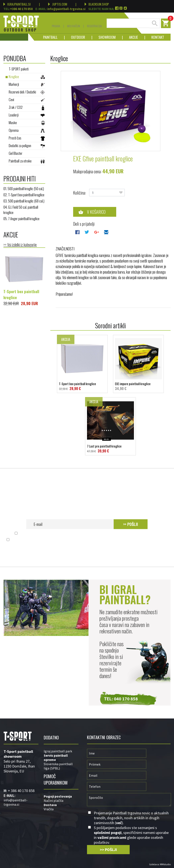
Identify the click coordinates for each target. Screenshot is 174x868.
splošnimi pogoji (74, 540)
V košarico (96, 212)
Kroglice (27, 77)
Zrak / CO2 (27, 107)
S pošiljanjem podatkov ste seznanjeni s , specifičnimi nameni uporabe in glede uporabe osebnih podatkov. (89, 542)
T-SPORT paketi (27, 69)
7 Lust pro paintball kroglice (110, 449)
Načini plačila (54, 801)
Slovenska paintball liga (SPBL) (58, 766)
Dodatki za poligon (27, 146)
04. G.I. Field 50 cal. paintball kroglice (21, 210)
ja (70, 796)
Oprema (27, 130)
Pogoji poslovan (56, 796)
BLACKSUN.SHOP (97, 4)
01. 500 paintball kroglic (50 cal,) (24, 189)
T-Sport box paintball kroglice (82, 386)
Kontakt (155, 37)
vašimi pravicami (138, 540)
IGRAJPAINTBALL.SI (17, 4)
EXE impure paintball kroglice (138, 386)
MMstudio (165, 864)
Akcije (130, 37)
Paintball (50, 37)
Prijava (56, 26)
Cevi (27, 100)
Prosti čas (27, 138)
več (156, 533)
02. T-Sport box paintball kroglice (24, 195)
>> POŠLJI (131, 524)
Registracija (94, 26)
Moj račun (74, 26)
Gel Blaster (27, 153)
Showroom (104, 37)
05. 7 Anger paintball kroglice (21, 219)
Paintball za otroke (27, 161)
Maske (27, 123)
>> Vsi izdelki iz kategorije (20, 245)
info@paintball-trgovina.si (66, 9)
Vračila (49, 809)
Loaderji (27, 115)
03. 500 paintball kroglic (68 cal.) (24, 201)
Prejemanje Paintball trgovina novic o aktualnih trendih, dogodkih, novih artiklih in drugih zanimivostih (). (89, 533)
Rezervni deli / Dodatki (27, 92)
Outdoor (75, 37)
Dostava (50, 805)
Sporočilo (129, 800)
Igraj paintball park (58, 751)
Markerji (27, 84)
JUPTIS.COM (58, 4)
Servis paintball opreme (56, 758)
